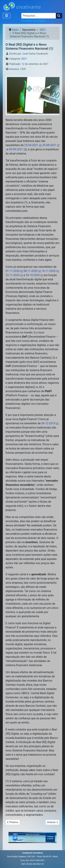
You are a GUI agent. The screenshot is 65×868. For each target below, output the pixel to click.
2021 (24, 59)
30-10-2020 (33, 275)
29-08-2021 (49, 145)
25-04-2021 (31, 145)
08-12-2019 (48, 423)
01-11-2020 (13, 271)
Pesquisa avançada (33, 21)
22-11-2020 (13, 275)
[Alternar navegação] (7, 16)
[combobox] (39, 16)
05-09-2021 (16, 149)
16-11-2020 (49, 271)
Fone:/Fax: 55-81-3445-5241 (33, 860)
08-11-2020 (31, 271)
